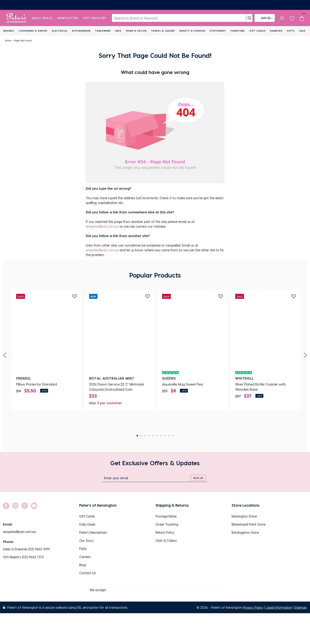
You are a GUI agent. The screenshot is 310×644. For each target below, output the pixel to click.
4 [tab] (149, 436)
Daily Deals (42, 18)
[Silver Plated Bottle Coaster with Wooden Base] (266, 335)
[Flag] (265, 18)
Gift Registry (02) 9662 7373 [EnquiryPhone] (23, 557)
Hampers (276, 31)
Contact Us (87, 573)
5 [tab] (153, 436)
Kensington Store (244, 516)
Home (8, 40)
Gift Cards (257, 31)
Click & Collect (166, 540)
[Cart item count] (302, 18)
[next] (304, 355)
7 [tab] (161, 436)
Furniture (238, 31)
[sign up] (198, 478)
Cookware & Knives (33, 31)
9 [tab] (169, 436)
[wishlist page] (292, 18)
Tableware (103, 31)
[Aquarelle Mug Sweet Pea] (192, 335)
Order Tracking (167, 524)
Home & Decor (136, 31)
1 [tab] (137, 436)
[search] (249, 18)
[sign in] (282, 18)
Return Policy (165, 532)
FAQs (83, 549)
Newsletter (68, 18)
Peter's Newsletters (93, 532)
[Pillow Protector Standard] (46, 335)
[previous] (6, 355)
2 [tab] (141, 436)
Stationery (218, 31)
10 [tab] (173, 436)
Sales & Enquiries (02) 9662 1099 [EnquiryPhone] (26, 549)
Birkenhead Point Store (249, 524)
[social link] (6, 506)
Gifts (291, 31)
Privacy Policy (253, 607)
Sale (302, 31)
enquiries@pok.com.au (102, 226)
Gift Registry (95, 18)
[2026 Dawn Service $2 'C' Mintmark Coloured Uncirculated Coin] (119, 335)
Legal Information (279, 607)
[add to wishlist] (75, 296)
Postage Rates (166, 516)
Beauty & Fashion (192, 31)
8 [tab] (165, 436)
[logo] (16, 18)
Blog (83, 565)
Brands (9, 31)
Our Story (86, 540)
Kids (118, 31)
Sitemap (300, 607)
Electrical (60, 31)
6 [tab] (157, 436)
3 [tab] (145, 436)
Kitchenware (81, 31)
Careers (85, 557)
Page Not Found (23, 40)
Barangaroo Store (245, 532)
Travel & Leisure (163, 31)
